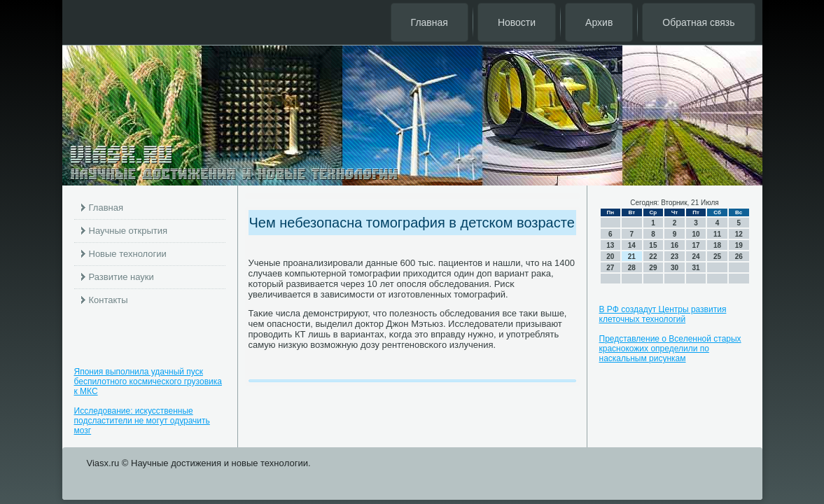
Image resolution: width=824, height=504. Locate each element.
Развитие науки (121, 277)
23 (675, 257)
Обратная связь (698, 22)
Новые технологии (128, 254)
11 (717, 234)
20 (610, 257)
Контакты (109, 300)
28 (632, 268)
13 (610, 245)
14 (632, 245)
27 (610, 268)
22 (653, 257)
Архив (599, 22)
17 (696, 245)
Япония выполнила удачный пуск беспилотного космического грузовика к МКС (148, 381)
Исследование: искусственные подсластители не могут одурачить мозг (142, 421)
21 (632, 257)
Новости (517, 22)
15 (653, 245)
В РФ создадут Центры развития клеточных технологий (663, 314)
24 (696, 257)
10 (696, 234)
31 (696, 268)
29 (653, 268)
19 (739, 245)
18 (717, 245)
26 (739, 257)
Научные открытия (128, 231)
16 (675, 245)
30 (675, 268)
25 (717, 257)
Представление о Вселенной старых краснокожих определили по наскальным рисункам (670, 349)
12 (739, 234)
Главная (430, 22)
